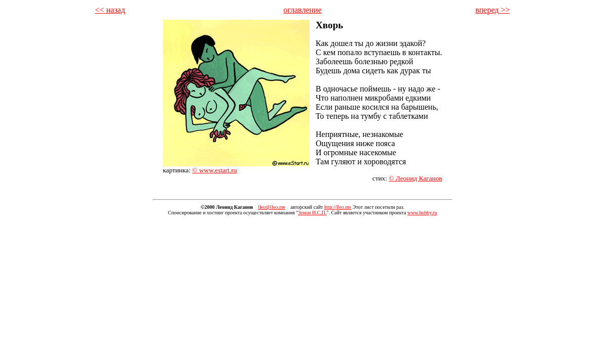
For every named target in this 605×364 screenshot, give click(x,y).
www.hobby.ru (422, 213)
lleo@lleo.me (272, 207)
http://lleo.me (338, 207)
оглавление (303, 10)
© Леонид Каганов (416, 178)
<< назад (110, 10)
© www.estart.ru (214, 170)
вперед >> (493, 10)
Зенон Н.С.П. (312, 213)
